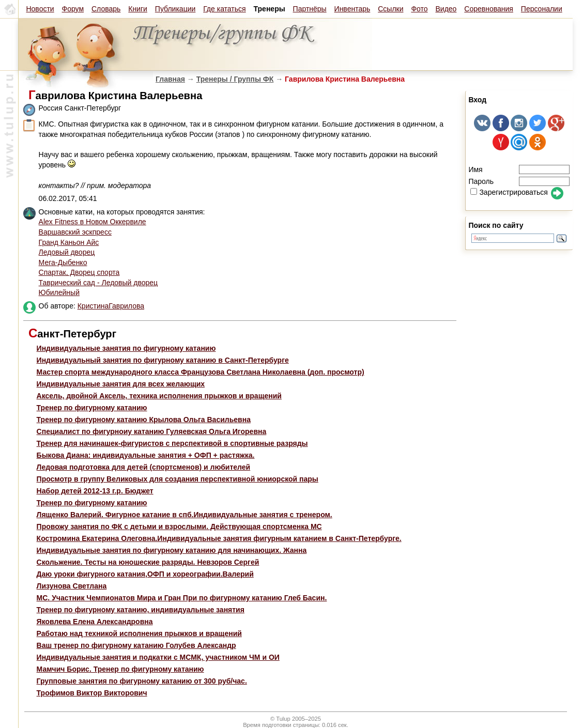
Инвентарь (352, 9)
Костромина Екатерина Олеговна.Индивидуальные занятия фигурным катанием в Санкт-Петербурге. (219, 538)
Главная (170, 79)
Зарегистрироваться (509, 192)
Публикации (175, 9)
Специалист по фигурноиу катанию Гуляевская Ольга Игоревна (152, 431)
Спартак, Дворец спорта (79, 272)
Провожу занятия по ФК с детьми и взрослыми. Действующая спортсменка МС (179, 526)
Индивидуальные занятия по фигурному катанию (126, 348)
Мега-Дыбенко (63, 262)
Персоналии (542, 9)
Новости (40, 9)
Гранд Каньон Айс (69, 242)
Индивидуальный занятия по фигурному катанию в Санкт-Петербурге (163, 360)
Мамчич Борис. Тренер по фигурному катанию (120, 669)
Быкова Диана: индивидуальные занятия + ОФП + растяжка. (146, 455)
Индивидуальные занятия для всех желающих (121, 384)
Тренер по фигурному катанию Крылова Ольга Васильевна (144, 420)
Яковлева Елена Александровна (95, 622)
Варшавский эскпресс (75, 232)
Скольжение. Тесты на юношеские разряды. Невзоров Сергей (148, 562)
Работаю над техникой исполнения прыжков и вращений (139, 633)
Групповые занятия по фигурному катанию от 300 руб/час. (142, 681)
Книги (138, 9)
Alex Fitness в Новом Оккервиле (93, 222)
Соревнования (489, 9)
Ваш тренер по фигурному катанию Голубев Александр (136, 645)
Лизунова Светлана (72, 586)
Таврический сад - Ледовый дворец (98, 283)
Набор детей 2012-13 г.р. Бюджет (95, 491)
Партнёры (310, 9)
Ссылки (390, 9)
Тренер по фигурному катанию (92, 408)
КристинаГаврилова (111, 306)
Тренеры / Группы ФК (235, 79)
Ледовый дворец (67, 252)
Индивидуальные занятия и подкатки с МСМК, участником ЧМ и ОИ (158, 657)
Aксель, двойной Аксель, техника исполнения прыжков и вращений (159, 396)
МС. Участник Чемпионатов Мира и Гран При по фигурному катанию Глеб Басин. (182, 598)
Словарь (106, 9)
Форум (73, 9)
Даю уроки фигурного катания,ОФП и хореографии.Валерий (145, 574)
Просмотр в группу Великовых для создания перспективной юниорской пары (178, 479)
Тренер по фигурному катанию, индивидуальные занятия (141, 610)
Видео (446, 9)
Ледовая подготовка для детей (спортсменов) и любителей (144, 467)
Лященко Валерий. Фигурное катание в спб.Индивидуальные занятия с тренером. (185, 515)
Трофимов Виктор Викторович (92, 693)
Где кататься (224, 9)
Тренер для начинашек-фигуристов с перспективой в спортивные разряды (172, 443)
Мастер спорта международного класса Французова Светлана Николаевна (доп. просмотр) (201, 372)
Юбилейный (59, 292)
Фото (419, 9)
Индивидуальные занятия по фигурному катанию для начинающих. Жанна (172, 550)
